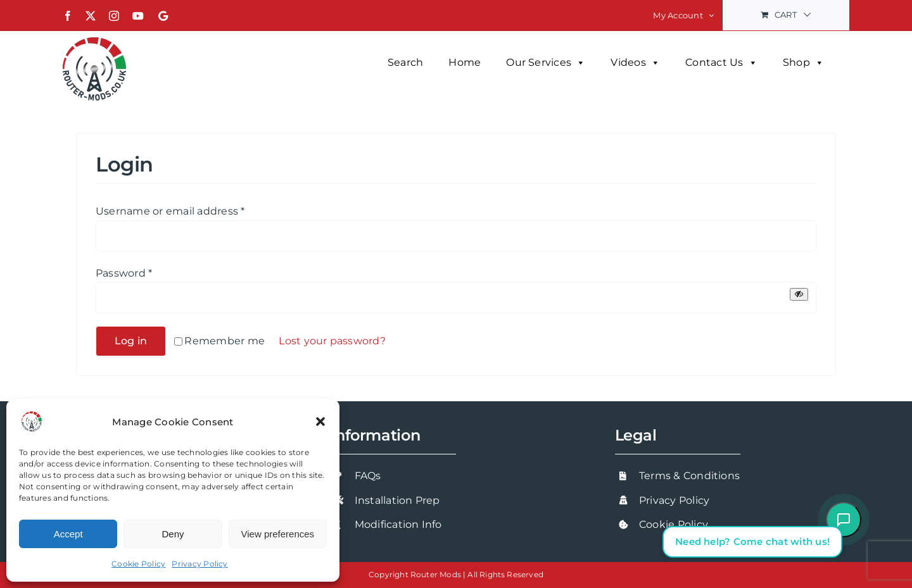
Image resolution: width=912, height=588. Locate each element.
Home (465, 62)
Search (405, 62)
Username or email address (170, 211)
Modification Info (398, 524)
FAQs (368, 476)
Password (124, 273)
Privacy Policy (199, 564)
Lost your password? (332, 341)
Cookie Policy (138, 564)
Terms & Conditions (689, 476)
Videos (635, 63)
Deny (173, 534)
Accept (68, 534)
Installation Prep (397, 500)
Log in (131, 341)
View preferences (278, 534)
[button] (320, 422)
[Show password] (799, 294)
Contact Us (721, 63)
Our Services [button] (546, 63)
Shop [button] (803, 63)
